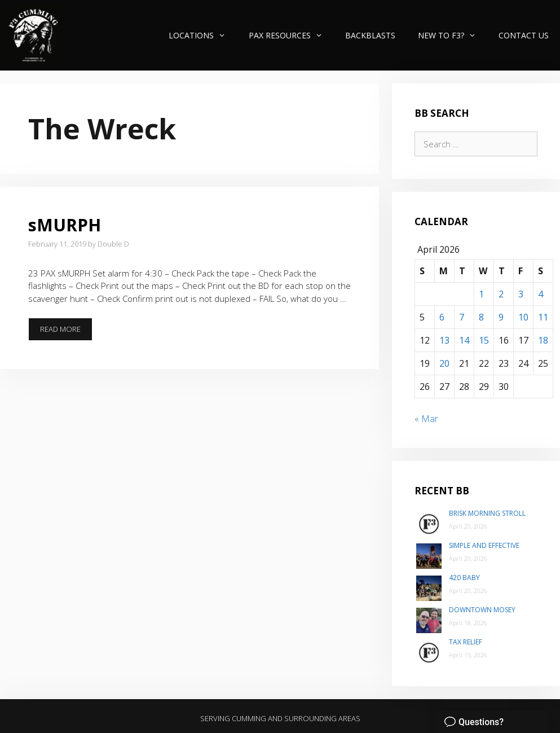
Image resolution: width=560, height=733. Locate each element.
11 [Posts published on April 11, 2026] (543, 317)
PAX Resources (291, 35)
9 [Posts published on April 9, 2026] (501, 317)
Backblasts (370, 35)
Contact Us (524, 35)
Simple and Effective (484, 545)
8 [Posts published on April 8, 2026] (481, 317)
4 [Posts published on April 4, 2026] (541, 294)
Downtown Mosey (482, 610)
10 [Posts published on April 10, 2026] (523, 317)
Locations (203, 35)
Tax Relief (466, 642)
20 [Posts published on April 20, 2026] (444, 363)
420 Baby (464, 578)
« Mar (426, 419)
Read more (66, 329)
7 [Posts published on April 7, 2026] (462, 317)
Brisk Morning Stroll (487, 513)
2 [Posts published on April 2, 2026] (501, 294)
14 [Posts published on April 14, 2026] (464, 340)
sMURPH (65, 225)
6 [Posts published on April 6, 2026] (442, 317)
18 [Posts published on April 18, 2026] (543, 340)
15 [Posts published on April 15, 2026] (484, 340)
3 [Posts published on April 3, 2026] (521, 294)
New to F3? (453, 35)
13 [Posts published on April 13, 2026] (444, 340)
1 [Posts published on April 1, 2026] (481, 294)
